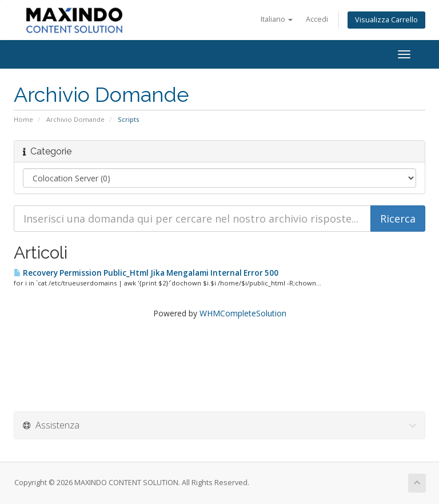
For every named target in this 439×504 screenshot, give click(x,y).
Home (23, 119)
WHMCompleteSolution (243, 313)
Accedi (317, 19)
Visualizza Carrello (386, 20)
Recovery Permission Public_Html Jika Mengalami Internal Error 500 (146, 273)
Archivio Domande (75, 119)
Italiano (277, 19)
